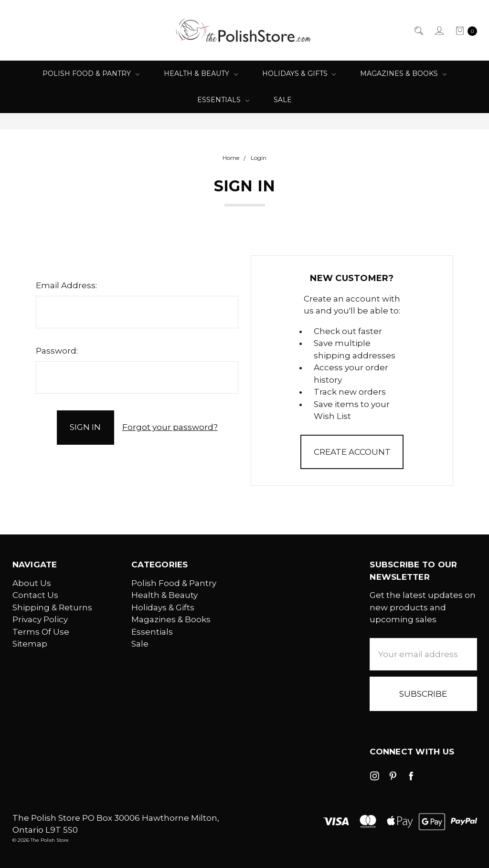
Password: (57, 351)
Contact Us (35, 595)
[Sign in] (439, 31)
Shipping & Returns (52, 607)
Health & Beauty (201, 73)
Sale (283, 100)
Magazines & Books (403, 73)
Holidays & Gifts (299, 73)
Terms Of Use (41, 632)
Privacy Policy (40, 619)
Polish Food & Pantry (91, 73)
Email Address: (66, 285)
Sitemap (30, 644)
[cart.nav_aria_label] (463, 31)
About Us (32, 583)
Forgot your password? (170, 427)
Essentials (223, 100)
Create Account (352, 452)
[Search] (418, 31)
